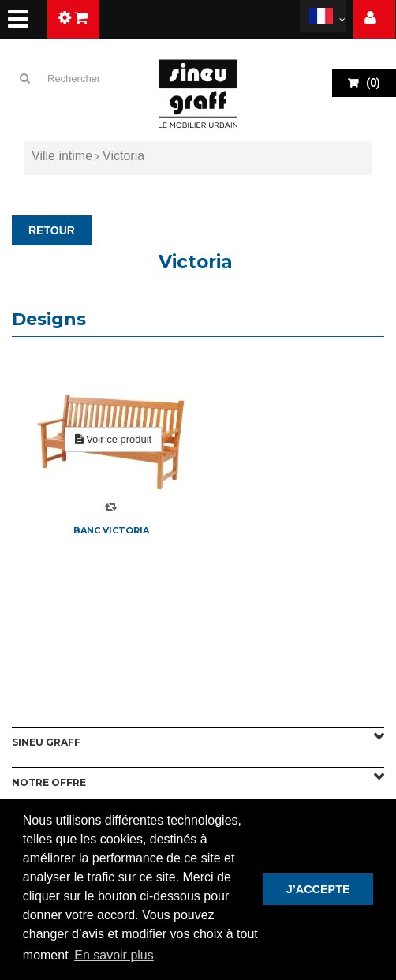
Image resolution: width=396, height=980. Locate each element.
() (372, 83)
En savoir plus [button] (114, 955)
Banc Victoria (111, 530)
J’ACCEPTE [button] (318, 889)
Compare (111, 507)
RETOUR (52, 230)
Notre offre (49, 782)
